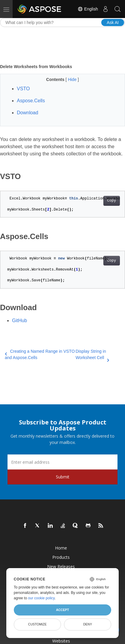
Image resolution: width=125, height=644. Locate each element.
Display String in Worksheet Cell (93, 355)
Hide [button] (73, 79)
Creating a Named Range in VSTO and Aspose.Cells (40, 354)
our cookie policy (41, 598)
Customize (38, 624)
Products (61, 557)
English (88, 9)
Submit (63, 477)
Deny (88, 624)
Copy (112, 201)
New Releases (61, 566)
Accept (62, 610)
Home (61, 548)
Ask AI (113, 22)
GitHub (20, 321)
